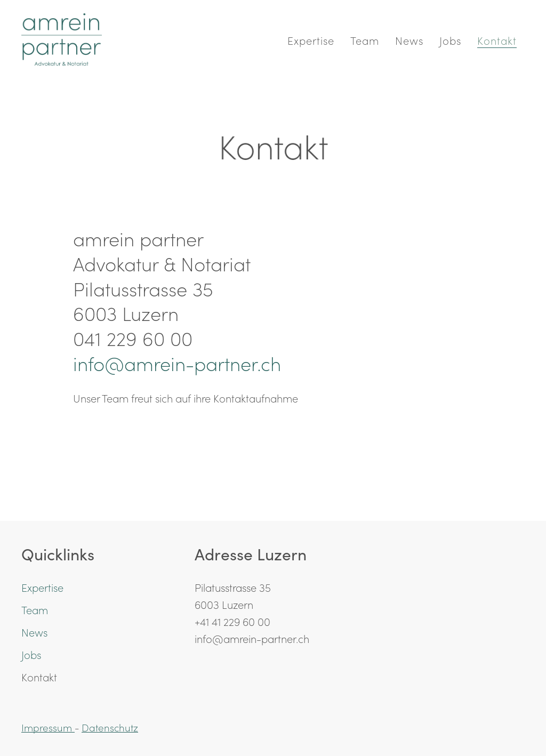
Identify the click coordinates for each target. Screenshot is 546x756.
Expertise (311, 40)
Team (365, 40)
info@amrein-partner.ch (177, 363)
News (409, 40)
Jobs (450, 40)
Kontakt (497, 40)
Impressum (48, 727)
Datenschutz (110, 727)
